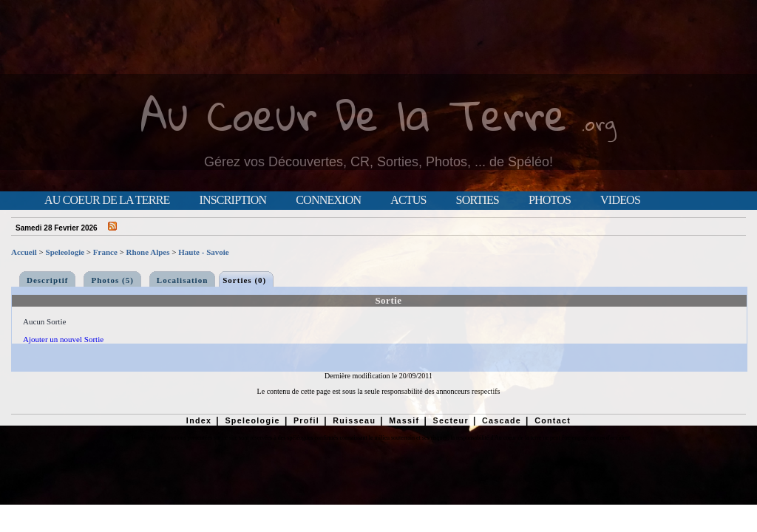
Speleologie (65, 252)
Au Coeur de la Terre (107, 200)
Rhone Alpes (148, 252)
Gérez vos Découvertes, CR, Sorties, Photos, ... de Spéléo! (378, 162)
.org (599, 123)
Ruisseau (354, 420)
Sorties (478, 200)
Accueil (24, 252)
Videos (620, 200)
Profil (306, 420)
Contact (553, 420)
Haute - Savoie (203, 252)
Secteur (450, 420)
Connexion (328, 200)
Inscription (232, 200)
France (105, 252)
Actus (408, 200)
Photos (550, 200)
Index (199, 420)
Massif (404, 420)
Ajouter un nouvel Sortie (63, 339)
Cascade (502, 420)
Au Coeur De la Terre (354, 114)
